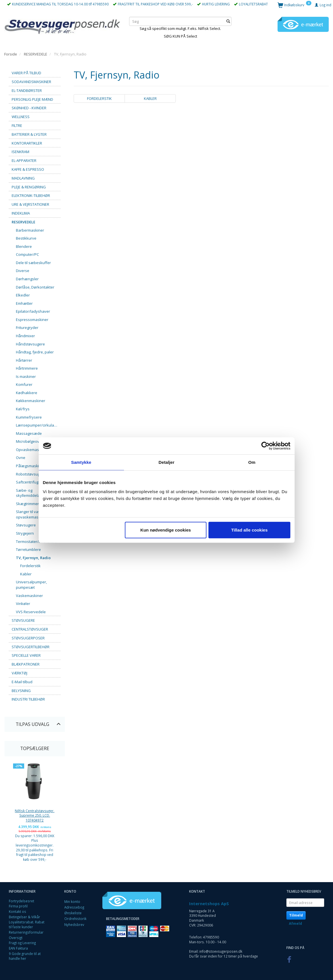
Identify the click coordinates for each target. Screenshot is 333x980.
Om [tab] (252, 462)
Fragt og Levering (22, 943)
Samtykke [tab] (81, 462)
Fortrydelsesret (21, 901)
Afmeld (295, 924)
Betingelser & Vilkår (24, 917)
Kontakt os (17, 911)
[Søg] (228, 21)
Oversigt (16, 938)
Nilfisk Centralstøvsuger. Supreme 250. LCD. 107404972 (35, 815)
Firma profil (18, 906)
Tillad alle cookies (249, 530)
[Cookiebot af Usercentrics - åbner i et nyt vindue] (265, 446)
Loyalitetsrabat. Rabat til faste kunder (27, 924)
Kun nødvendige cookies (166, 530)
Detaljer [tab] (167, 462)
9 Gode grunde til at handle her (25, 956)
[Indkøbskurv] (294, 5)
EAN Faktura (18, 948)
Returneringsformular (26, 932)
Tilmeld (296, 915)
